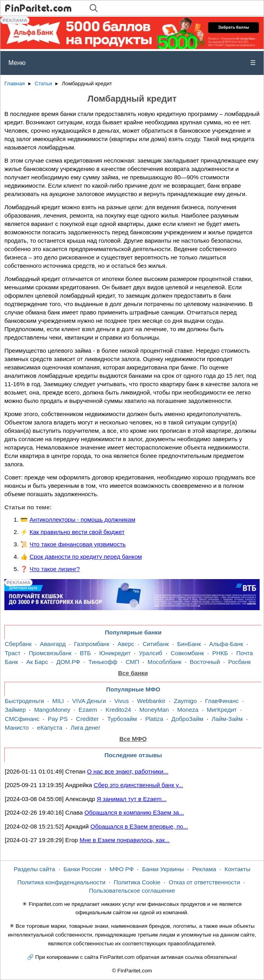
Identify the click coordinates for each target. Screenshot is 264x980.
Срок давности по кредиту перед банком (86, 557)
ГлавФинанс (222, 701)
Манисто (17, 728)
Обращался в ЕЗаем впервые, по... (139, 826)
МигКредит (222, 710)
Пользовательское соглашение (132, 891)
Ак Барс (37, 662)
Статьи (43, 83)
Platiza (154, 719)
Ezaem (88, 710)
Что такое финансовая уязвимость (77, 544)
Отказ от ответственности (204, 882)
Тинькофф (103, 662)
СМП (133, 662)
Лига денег (85, 728)
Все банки (133, 673)
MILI (58, 701)
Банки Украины (163, 869)
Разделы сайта (35, 869)
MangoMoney (52, 710)
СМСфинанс (22, 719)
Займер (15, 710)
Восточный (205, 662)
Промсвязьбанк (50, 653)
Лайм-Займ (227, 719)
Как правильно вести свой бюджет (77, 532)
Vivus (121, 701)
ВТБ (85, 653)
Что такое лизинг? (55, 569)
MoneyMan (154, 710)
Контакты (238, 869)
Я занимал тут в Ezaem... (132, 799)
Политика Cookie (137, 882)
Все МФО (133, 739)
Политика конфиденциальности (61, 882)
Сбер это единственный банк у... (138, 785)
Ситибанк (156, 644)
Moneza (188, 710)
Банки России (82, 869)
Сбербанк (18, 644)
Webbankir (151, 701)
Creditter (88, 719)
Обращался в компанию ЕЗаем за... (134, 812)
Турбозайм (122, 719)
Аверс (126, 644)
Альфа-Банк (226, 644)
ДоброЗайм (188, 719)
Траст (13, 653)
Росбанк (240, 662)
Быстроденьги (24, 701)
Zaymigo (186, 701)
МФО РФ (122, 869)
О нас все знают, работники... (128, 771)
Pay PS (58, 719)
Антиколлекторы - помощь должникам (82, 519)
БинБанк (189, 644)
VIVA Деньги (89, 701)
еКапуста (50, 728)
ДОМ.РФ (68, 662)
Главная (15, 83)
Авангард (53, 644)
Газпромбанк (92, 644)
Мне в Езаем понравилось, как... (125, 840)
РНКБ (220, 653)
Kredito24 (118, 710)
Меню (132, 63)
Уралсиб (151, 653)
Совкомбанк (187, 653)
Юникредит (115, 653)
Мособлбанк (164, 662)
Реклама (204, 869)
